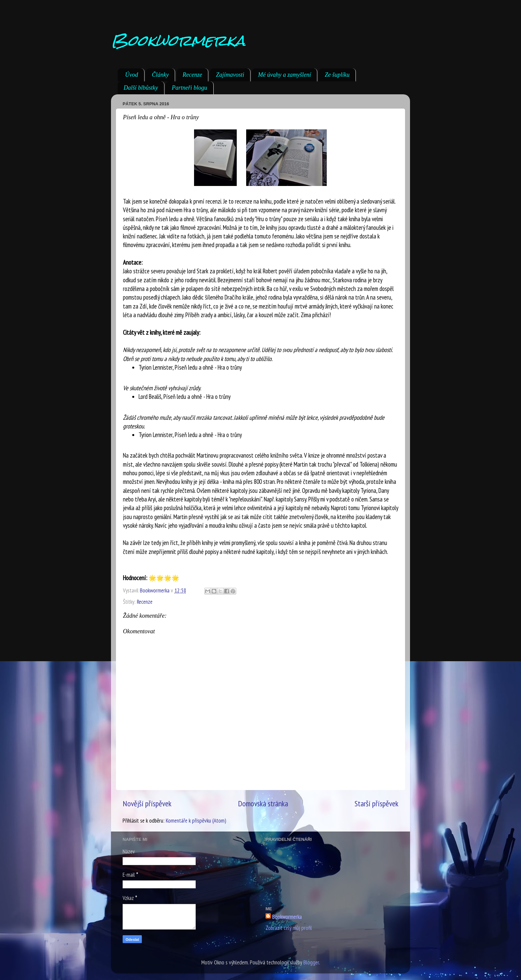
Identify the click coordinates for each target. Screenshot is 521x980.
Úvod (132, 75)
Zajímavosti (230, 75)
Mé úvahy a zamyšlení (284, 75)
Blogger (311, 962)
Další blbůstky (141, 88)
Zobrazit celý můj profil (289, 928)
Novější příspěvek (147, 803)
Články (160, 75)
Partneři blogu (190, 88)
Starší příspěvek (376, 803)
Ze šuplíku (337, 75)
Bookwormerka (178, 40)
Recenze (193, 75)
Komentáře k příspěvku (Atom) (196, 821)
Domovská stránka (263, 803)
